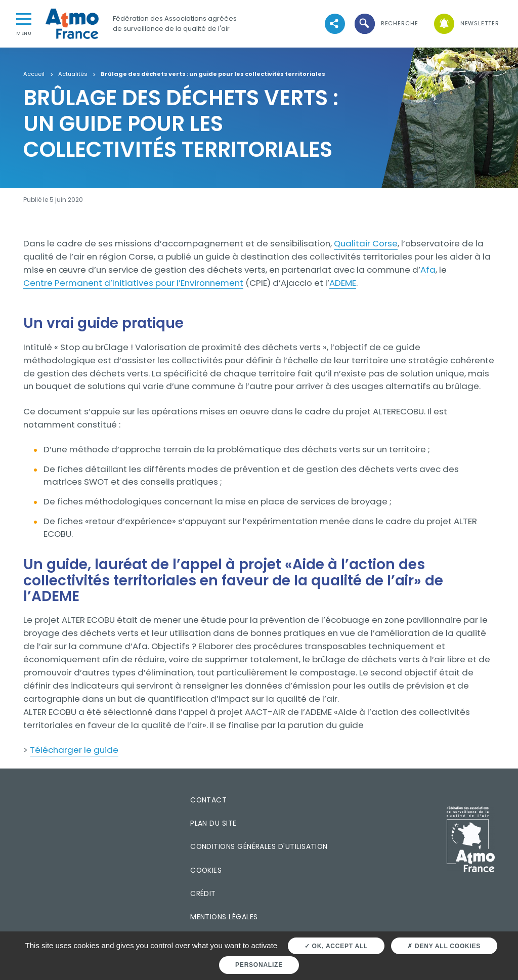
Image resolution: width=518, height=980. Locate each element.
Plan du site (213, 823)
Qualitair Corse (366, 243)
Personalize (259, 965)
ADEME (343, 283)
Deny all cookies (444, 946)
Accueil (34, 74)
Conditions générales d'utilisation (259, 846)
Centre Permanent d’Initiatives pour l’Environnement (133, 283)
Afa (428, 270)
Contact (208, 800)
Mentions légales (224, 917)
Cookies (206, 870)
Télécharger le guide (74, 750)
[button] (385, 24)
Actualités (73, 74)
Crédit (203, 893)
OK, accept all (336, 946)
